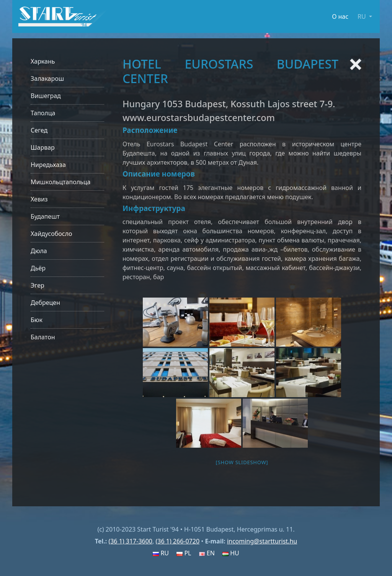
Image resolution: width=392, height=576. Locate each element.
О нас (340, 16)
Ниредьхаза (48, 165)
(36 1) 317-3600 (130, 541)
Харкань (43, 61)
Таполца (43, 113)
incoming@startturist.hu (262, 541)
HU (231, 553)
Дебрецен (45, 303)
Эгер (38, 285)
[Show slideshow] (242, 462)
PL (184, 553)
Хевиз (39, 199)
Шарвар (43, 147)
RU (161, 553)
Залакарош (47, 79)
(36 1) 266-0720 (177, 541)
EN (207, 553)
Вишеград (46, 96)
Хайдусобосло (51, 234)
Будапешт (45, 216)
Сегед (39, 130)
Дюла (39, 251)
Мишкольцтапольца (60, 182)
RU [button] (363, 16)
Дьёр (38, 268)
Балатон (43, 337)
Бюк (37, 320)
